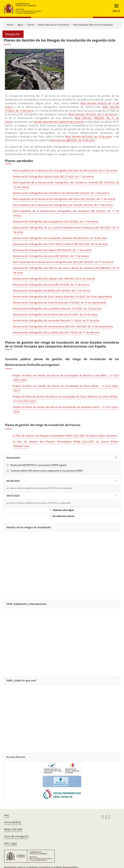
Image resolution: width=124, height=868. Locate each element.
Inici (7, 815)
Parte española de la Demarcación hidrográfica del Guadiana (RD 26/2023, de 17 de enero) (66, 213)
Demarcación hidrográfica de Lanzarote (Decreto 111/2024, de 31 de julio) (56, 320)
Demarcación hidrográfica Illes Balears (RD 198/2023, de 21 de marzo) (54, 279)
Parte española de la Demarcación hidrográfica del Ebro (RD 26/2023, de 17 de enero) (63, 262)
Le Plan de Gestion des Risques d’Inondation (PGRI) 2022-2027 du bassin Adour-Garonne (65, 436)
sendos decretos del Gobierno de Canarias (59, 122)
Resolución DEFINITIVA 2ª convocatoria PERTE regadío (39, 465)
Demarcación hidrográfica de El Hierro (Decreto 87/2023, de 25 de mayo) (55, 314)
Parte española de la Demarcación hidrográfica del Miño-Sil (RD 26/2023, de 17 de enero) (65, 170)
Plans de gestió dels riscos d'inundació (93, 25)
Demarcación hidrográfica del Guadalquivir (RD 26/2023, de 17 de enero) (55, 222)
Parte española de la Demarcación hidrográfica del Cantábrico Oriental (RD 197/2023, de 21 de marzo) (66, 185)
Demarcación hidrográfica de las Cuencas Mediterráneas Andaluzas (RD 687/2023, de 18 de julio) (66, 230)
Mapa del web (13, 829)
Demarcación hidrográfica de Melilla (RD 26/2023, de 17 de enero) (51, 291)
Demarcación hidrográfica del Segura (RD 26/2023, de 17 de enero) (52, 250)
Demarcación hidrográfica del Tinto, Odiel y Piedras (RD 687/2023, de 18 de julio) (60, 244)
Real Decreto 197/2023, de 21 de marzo (93, 114)
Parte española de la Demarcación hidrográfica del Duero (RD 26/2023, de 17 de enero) (64, 199)
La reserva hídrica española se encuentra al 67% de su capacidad (38, 503)
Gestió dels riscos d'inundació (53, 25)
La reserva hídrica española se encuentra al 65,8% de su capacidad (39, 488)
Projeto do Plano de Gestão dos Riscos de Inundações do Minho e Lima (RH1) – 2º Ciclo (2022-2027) (66, 378)
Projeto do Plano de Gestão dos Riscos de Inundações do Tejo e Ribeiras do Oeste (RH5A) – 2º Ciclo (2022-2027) (66, 399)
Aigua (20, 25)
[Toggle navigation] (115, 8)
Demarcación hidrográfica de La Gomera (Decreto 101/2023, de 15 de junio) (57, 308)
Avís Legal (10, 843)
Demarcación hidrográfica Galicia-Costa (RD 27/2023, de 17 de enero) (53, 176)
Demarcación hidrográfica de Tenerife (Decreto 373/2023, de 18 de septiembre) (59, 303)
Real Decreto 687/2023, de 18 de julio (88, 137)
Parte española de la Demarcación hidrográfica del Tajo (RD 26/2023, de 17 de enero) (63, 205)
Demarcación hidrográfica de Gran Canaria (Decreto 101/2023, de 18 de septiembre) (62, 297)
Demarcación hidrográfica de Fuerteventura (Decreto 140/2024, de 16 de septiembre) (63, 326)
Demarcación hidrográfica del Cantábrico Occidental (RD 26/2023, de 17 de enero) (61, 193)
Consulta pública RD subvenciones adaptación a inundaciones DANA (46, 471)
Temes (31, 25)
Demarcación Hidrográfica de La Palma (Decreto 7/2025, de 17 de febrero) (56, 332)
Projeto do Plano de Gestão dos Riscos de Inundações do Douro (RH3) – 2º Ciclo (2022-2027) (66, 388)
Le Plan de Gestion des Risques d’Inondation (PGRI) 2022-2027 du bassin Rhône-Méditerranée (66, 444)
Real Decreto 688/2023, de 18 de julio (72, 140)
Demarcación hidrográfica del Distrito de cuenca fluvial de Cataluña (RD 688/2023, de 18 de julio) (66, 270)
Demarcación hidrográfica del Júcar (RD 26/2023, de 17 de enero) (51, 256)
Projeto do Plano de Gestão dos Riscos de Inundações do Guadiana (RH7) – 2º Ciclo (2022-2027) (66, 409)
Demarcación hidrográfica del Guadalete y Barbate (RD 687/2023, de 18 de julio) (60, 238)
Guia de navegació (16, 836)
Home (10, 25)
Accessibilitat (13, 822)
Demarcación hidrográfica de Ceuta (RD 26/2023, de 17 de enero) (51, 285)
